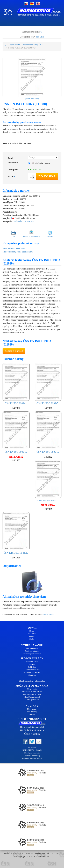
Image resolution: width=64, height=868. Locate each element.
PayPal (32, 664)
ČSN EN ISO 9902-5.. (48, 384)
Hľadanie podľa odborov (32, 654)
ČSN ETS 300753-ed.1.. (16, 533)
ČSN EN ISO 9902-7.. (48, 432)
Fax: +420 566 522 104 (32, 694)
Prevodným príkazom (32, 672)
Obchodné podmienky (32, 756)
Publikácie (32, 633)
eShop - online (32, 689)
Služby (32, 639)
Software (32, 636)
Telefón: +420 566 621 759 (32, 691)
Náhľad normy (32, 99)
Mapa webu (32, 747)
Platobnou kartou (32, 661)
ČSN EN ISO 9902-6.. (16, 432)
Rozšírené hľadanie (32, 651)
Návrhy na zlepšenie (32, 753)
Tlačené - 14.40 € (41, 163)
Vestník (32, 714)
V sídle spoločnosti (32, 700)
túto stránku (48, 614)
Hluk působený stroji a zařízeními (18, 252)
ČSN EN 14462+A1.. (48, 481)
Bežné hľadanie (32, 648)
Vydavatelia (15, 45)
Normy (32, 631)
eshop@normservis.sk (32, 697)
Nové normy (32, 709)
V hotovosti (32, 675)
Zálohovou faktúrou (32, 670)
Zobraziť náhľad (14, 351)
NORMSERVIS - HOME (32, 750)
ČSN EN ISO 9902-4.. (16, 384)
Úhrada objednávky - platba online (32, 681)
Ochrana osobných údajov (32, 758)
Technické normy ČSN (33, 45)
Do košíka (47, 176)
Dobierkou (32, 667)
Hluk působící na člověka (14, 248)
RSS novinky (32, 711)
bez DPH (40, 37)
